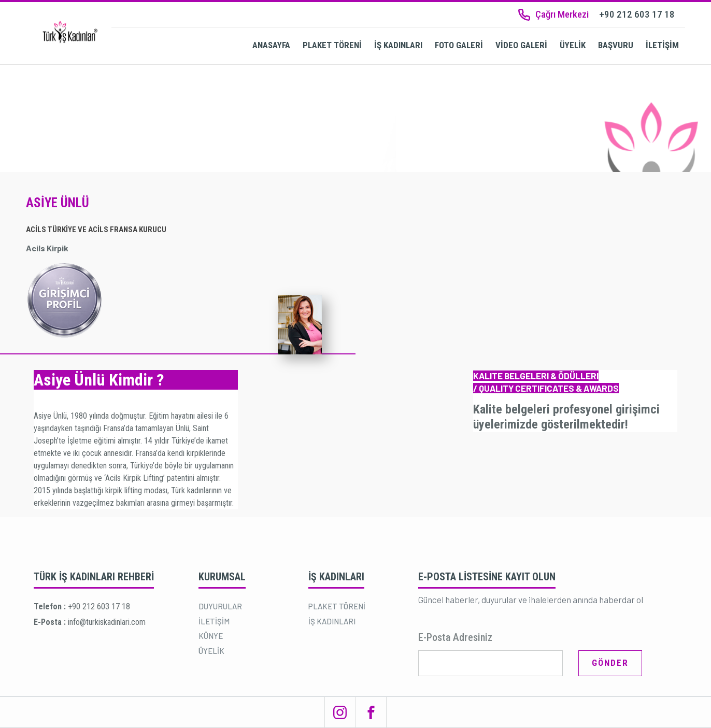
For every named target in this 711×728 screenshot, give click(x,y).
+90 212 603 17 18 (99, 606)
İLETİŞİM (662, 45)
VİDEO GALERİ (521, 45)
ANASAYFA (271, 45)
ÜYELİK (573, 45)
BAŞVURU (616, 45)
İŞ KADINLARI (398, 45)
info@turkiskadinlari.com (107, 622)
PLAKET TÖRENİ (332, 45)
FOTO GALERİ (459, 45)
